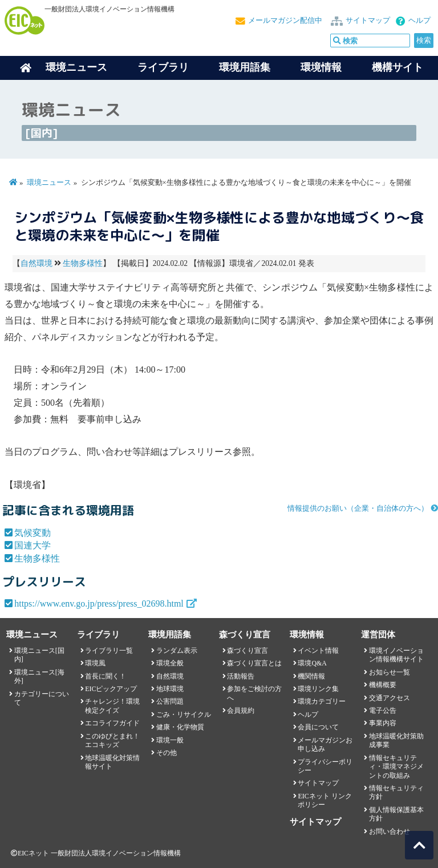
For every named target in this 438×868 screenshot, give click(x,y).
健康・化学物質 (180, 727)
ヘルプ (419, 21)
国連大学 (33, 545)
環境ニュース (49, 183)
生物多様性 (83, 263)
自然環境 (36, 263)
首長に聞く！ (106, 676)
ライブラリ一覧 (109, 651)
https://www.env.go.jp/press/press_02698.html (99, 603)
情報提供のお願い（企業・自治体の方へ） (358, 508)
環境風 (95, 663)
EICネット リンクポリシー (325, 800)
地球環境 (170, 689)
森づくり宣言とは (254, 663)
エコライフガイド (112, 723)
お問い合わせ (390, 831)
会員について (318, 727)
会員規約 (241, 710)
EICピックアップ (111, 689)
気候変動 (33, 533)
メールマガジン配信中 (285, 21)
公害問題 (170, 701)
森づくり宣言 (248, 651)
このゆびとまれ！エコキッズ (112, 740)
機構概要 (383, 685)
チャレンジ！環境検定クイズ (112, 706)
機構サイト (398, 67)
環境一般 (170, 740)
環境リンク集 (318, 689)
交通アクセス (390, 698)
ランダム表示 (177, 651)
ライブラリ (163, 67)
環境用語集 (245, 67)
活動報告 (241, 676)
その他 (167, 753)
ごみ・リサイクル (184, 714)
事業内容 (383, 723)
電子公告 (383, 710)
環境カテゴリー (322, 701)
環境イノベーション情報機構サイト (396, 655)
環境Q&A (312, 663)
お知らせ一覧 (390, 672)
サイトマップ (368, 21)
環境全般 (170, 663)
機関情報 (311, 676)
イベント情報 (318, 651)
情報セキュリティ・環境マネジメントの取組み (396, 767)
